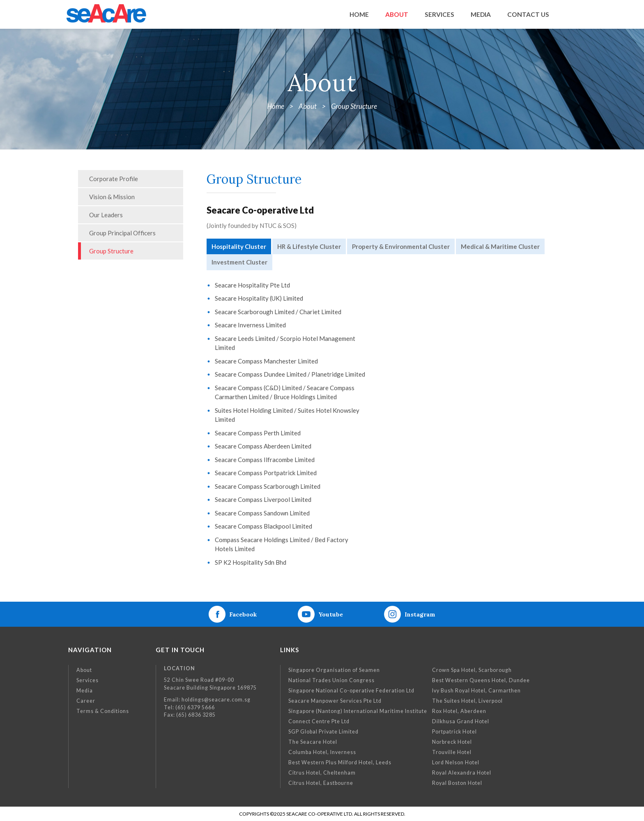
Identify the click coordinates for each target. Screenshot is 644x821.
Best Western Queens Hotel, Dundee (481, 680)
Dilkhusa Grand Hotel (461, 721)
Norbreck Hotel (452, 742)
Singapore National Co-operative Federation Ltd (351, 691)
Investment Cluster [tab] (239, 262)
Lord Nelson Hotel (456, 762)
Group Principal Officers (122, 233)
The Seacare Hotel (313, 742)
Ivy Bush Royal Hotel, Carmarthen (476, 691)
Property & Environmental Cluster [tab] (401, 246)
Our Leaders (106, 215)
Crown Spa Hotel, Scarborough (472, 670)
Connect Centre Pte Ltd (319, 721)
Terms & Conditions (103, 711)
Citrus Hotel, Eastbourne (321, 783)
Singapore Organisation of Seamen (334, 670)
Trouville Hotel (452, 752)
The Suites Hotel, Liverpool (467, 701)
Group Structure (111, 251)
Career (86, 701)
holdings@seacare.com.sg (216, 700)
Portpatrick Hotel (454, 732)
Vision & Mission (112, 197)
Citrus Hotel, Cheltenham (322, 773)
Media (85, 691)
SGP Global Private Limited (323, 732)
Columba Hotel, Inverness (322, 752)
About (84, 670)
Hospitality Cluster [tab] (239, 246)
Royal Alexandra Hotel (462, 773)
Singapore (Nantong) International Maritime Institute (358, 711)
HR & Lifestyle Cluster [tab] (309, 246)
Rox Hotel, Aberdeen (459, 711)
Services (87, 680)
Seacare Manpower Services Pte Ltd (335, 701)
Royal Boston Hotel (457, 783)
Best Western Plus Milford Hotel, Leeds (340, 762)
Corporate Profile (114, 179)
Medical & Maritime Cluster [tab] (500, 246)
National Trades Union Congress (331, 680)
